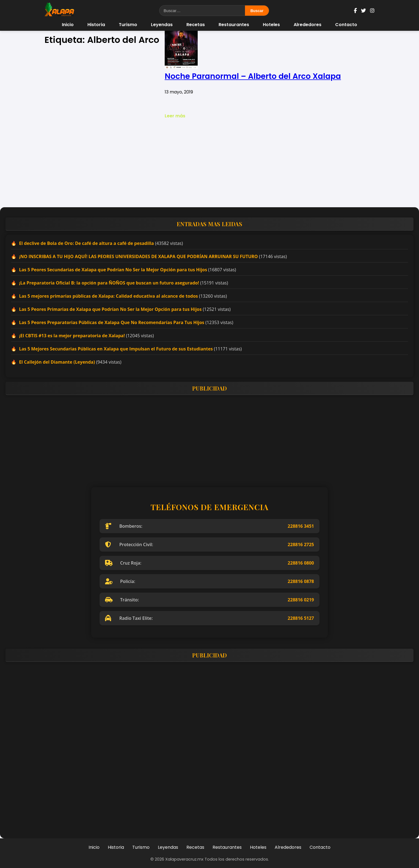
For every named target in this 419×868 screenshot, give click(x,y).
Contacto (346, 25)
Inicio (68, 25)
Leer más (175, 116)
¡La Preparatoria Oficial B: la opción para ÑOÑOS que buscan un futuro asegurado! (109, 283)
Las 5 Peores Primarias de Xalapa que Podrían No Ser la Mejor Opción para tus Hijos (110, 309)
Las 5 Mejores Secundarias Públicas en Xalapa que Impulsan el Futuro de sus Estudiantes (116, 349)
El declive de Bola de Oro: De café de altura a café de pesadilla (86, 243)
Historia (96, 25)
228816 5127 (301, 618)
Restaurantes (234, 25)
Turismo (128, 25)
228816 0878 (301, 581)
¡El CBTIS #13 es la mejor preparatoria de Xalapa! (72, 336)
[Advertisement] (209, 163)
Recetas (196, 25)
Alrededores (308, 25)
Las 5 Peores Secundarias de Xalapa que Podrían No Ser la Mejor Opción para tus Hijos (113, 270)
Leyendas (162, 25)
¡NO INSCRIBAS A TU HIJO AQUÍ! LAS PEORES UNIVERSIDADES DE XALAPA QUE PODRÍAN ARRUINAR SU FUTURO (138, 256)
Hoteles (271, 25)
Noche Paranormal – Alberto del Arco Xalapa (253, 76)
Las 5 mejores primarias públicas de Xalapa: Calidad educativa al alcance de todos (108, 296)
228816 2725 (301, 544)
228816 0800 (301, 563)
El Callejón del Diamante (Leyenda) (57, 362)
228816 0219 (301, 600)
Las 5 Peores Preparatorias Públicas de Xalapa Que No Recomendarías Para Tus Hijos (112, 322)
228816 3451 (301, 526)
